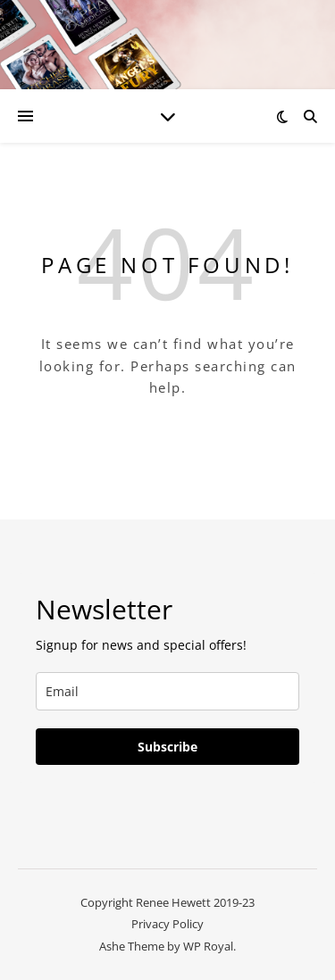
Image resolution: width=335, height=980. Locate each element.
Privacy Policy (167, 924)
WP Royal (208, 946)
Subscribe (167, 747)
